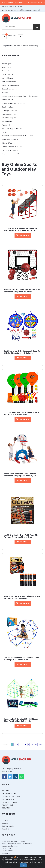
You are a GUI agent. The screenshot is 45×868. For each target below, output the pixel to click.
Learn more (38, 862)
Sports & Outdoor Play (30, 46)
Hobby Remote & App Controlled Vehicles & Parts (20, 96)
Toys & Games (15, 46)
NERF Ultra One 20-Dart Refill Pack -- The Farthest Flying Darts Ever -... (22, 598)
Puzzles (4, 132)
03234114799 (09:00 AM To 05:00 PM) (25, 10)
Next (41, 745)
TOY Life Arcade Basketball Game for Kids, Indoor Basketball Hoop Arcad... (21, 230)
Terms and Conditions (11, 797)
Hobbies (5, 93)
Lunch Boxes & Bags (9, 114)
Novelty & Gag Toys (9, 118)
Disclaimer (6, 808)
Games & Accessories (9, 89)
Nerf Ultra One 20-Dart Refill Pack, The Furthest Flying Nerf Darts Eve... (21, 536)
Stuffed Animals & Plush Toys (12, 147)
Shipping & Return (9, 794)
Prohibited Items (8, 799)
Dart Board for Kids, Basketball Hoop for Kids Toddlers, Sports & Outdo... (22, 352)
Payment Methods (9, 802)
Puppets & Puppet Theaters (12, 129)
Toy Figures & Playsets (10, 150)
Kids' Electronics (8, 100)
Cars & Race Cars (8, 75)
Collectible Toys (8, 78)
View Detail (23, 235)
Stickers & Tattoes (8, 143)
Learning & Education (9, 111)
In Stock (5, 820)
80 (32, 745)
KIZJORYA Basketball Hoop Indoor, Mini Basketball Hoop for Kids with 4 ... (22, 291)
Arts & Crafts (6, 67)
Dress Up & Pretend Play (10, 85)
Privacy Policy (8, 805)
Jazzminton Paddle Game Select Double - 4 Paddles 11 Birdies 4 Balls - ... (22, 414)
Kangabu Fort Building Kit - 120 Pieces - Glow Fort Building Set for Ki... (21, 720)
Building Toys (6, 71)
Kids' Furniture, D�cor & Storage (14, 103)
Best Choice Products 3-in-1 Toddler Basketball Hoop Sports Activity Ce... (20, 475)
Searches (6, 829)
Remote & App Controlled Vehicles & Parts (17, 136)
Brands (5, 823)
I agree (23, 865)
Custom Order (8, 826)
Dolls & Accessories (9, 82)
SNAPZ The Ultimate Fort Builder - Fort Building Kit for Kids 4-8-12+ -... (21, 659)
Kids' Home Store (8, 107)
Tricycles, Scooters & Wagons (12, 154)
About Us (6, 791)
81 (36, 745)
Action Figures (7, 64)
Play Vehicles (6, 125)
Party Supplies (7, 122)
